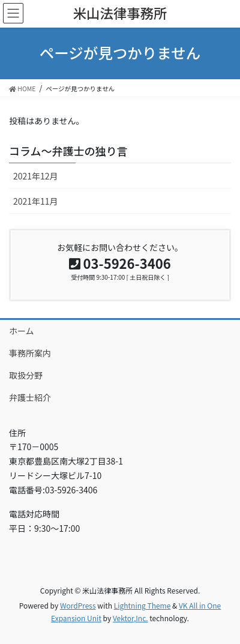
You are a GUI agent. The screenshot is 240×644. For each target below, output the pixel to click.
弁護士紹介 (30, 397)
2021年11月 (36, 201)
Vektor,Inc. (130, 618)
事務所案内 (30, 353)
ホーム (22, 331)
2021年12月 (36, 176)
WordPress (78, 605)
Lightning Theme (142, 605)
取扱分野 (26, 375)
